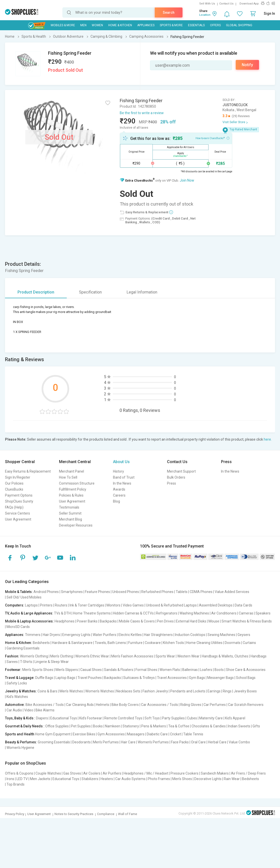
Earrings (214, 691)
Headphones (64, 621)
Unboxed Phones (126, 592)
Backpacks (108, 621)
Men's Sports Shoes (38, 670)
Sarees (12, 662)
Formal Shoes (146, 670)
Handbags (258, 656)
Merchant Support (181, 471)
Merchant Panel (71, 471)
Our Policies (14, 483)
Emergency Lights (76, 635)
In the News (122, 483)
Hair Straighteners (158, 635)
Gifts (256, 726)
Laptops (31, 605)
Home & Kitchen (120, 25)
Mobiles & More (63, 25)
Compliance (106, 814)
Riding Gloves (191, 705)
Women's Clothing (34, 656)
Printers (46, 605)
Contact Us (226, 4)
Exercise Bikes (84, 734)
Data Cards (243, 605)
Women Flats (170, 670)
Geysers (244, 635)
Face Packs (180, 742)
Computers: (15, 605)
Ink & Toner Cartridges (87, 605)
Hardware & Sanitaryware (72, 643)
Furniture (135, 643)
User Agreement (18, 519)
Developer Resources (76, 525)
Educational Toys (64, 718)
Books (98, 726)
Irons (10, 779)
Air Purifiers (112, 773)
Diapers (42, 718)
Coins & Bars (47, 691)
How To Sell (68, 477)
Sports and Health (20, 734)
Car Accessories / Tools (159, 705)
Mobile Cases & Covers (137, 621)
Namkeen (113, 726)
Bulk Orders (176, 477)
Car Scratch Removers (246, 705)
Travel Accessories (172, 678)
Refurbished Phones (157, 592)
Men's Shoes (182, 779)
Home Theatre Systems (92, 613)
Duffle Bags (44, 678)
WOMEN (97, 25)
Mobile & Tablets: (19, 592)
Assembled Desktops (216, 605)
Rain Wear (232, 779)
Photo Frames (159, 779)
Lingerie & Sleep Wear (52, 662)
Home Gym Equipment (53, 734)
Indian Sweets (239, 726)
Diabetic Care (157, 734)
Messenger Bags (220, 678)
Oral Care (198, 742)
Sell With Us (207, 4)
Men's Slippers (67, 670)
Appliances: (15, 635)
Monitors (113, 605)
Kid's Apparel (235, 718)
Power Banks (87, 621)
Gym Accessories (111, 734)
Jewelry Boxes (245, 691)
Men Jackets (40, 779)
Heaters (107, 779)
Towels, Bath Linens (110, 643)
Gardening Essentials (23, 648)
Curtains (249, 643)
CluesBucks (14, 489)
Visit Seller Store (234, 122)
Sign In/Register (18, 477)
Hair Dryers (51, 635)
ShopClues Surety (19, 501)
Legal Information (142, 292)
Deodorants (81, 742)
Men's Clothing (62, 656)
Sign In (269, 13)
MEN (83, 25)
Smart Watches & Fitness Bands (247, 621)
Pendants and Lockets (188, 691)
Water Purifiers (104, 635)
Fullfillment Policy (73, 489)
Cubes (192, 718)
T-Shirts (26, 662)
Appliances (146, 25)
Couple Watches (48, 773)
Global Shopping (239, 25)
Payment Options (19, 495)
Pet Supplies (81, 726)
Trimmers (33, 635)
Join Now (187, 180)
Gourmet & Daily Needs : (25, 726)
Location (205, 15)
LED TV (22, 779)
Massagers (136, 734)
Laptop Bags (65, 678)
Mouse (214, 621)
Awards (119, 489)
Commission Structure (77, 483)
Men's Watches (71, 691)
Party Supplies (173, 718)
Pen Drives (165, 621)
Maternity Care (211, 718)
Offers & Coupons (19, 773)
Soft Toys (152, 718)
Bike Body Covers (125, 705)
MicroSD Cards (18, 627)
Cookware (153, 643)
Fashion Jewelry (155, 691)
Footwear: (13, 670)
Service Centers (17, 513)
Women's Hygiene (20, 748)
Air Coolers (92, 773)
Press (171, 483)
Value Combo (239, 742)
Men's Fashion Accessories (132, 656)
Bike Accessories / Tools (45, 705)
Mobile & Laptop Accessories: (29, 621)
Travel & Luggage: (20, 678)
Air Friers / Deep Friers (248, 773)
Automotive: (15, 705)
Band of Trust (124, 477)
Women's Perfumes (153, 742)
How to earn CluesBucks (212, 138)
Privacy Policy (15, 814)
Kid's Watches (17, 697)
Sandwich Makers (215, 773)
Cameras (246, 613)
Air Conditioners (224, 613)
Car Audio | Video (20, 710)
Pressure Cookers (184, 773)
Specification (90, 292)
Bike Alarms (45, 710)
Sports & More (171, 25)
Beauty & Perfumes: (21, 742)
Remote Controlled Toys (123, 718)
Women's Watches (100, 691)
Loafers (206, 670)
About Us (121, 462)
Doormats (233, 643)
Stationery (131, 726)
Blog (116, 501)
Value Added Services (232, 592)
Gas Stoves (72, 773)
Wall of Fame (127, 814)
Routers (61, 605)
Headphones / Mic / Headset (146, 773)
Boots (219, 670)
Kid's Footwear (91, 718)
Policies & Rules (71, 495)
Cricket (175, 734)
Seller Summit (70, 513)
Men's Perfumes (106, 742)
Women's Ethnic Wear (92, 656)
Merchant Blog (70, 519)
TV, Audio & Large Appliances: (29, 613)
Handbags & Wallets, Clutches (225, 656)
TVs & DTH (62, 613)
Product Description (36, 292)
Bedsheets (41, 643)
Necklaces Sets (128, 691)
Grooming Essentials (54, 742)
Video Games (133, 605)
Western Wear (188, 656)
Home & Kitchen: (18, 643)
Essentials (196, 25)
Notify (247, 65)
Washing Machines (194, 613)
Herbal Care (217, 742)
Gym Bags (197, 678)
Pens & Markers (154, 726)
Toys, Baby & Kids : (20, 718)
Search (169, 12)
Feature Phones (97, 592)
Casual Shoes (91, 670)
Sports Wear (165, 656)
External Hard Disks (191, 621)
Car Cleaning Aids (80, 705)
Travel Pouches (90, 678)
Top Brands (15, 784)
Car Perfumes (215, 705)
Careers (119, 495)
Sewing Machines (221, 635)
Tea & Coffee (179, 726)
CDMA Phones (201, 592)
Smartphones (72, 592)
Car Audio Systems (130, 779)
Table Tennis (193, 734)
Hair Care (128, 742)
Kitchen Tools (173, 643)
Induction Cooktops (190, 635)
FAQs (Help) (14, 507)
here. (268, 439)
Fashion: (12, 656)
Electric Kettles (130, 635)
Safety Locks (17, 683)
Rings (227, 691)
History (118, 471)
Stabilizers (90, 779)
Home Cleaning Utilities (204, 643)
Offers (215, 25)
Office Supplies (57, 726)
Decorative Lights (208, 779)
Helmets (103, 705)
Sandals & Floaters (119, 670)
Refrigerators (167, 613)
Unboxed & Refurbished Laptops (171, 605)
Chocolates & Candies (209, 726)
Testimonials (69, 507)
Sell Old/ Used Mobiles (24, 597)
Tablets (182, 592)
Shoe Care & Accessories (246, 670)
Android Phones (46, 592)
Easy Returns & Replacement (28, 471)
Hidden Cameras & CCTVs (133, 613)
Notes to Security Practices (74, 814)
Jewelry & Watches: (21, 691)
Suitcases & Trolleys (139, 678)
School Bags (246, 678)
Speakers (263, 613)
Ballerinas (190, 670)
